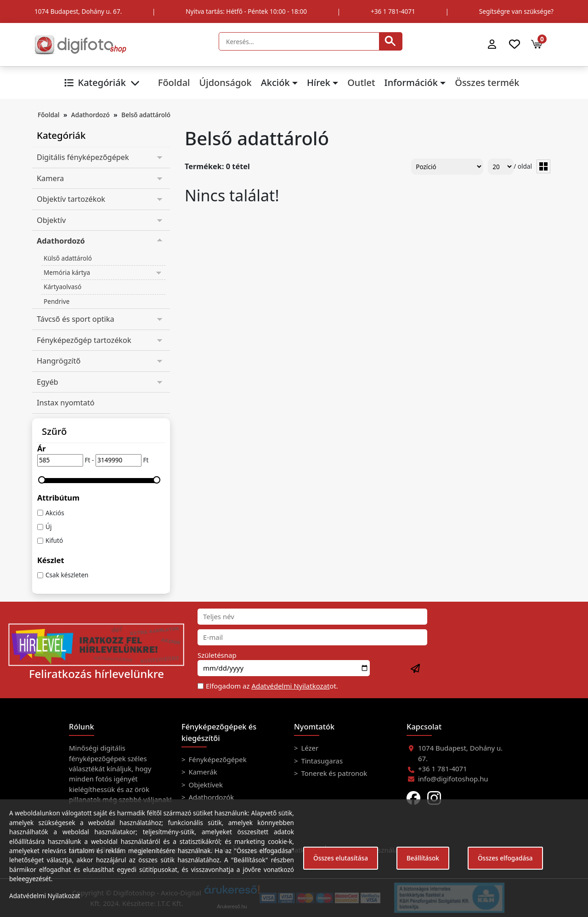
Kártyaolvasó (62, 287)
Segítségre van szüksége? (516, 11)
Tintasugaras (321, 761)
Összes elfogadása (505, 858)
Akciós (55, 513)
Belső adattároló (146, 115)
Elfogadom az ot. (272, 686)
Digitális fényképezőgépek (83, 157)
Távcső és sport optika (76, 319)
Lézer (309, 748)
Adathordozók (211, 797)
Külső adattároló (68, 258)
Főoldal (174, 83)
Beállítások (423, 858)
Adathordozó (90, 115)
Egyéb (48, 382)
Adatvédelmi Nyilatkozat (290, 686)
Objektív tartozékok (71, 199)
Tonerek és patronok (334, 773)
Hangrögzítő (59, 361)
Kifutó (54, 540)
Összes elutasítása (341, 858)
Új (48, 527)
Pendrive (57, 301)
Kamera (50, 178)
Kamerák (202, 772)
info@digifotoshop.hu (453, 779)
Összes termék (487, 83)
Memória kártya (67, 272)
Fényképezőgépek (217, 759)
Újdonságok (225, 83)
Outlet (361, 83)
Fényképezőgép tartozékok (84, 340)
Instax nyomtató (66, 403)
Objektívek (205, 785)
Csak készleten (67, 575)
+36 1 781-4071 (393, 11)
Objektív (51, 220)
